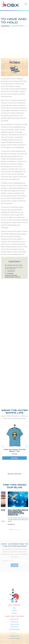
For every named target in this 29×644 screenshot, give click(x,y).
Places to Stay (15, 624)
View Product (14, 458)
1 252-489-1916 (11, 271)
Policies (15, 613)
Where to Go (14, 619)
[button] (26, 447)
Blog (14, 608)
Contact (14, 610)
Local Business (5, 26)
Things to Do (15, 622)
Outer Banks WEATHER (14, 574)
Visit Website (10, 273)
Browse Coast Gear (14, 474)
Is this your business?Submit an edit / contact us (13, 276)
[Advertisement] (14, 43)
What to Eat (14, 627)
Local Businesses (14, 629)
